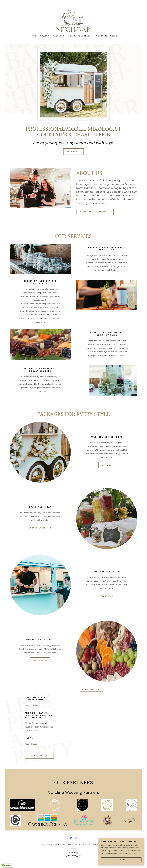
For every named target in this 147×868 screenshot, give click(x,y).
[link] (73, 21)
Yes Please (107, 596)
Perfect (107, 465)
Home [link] (33, 36)
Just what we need (40, 528)
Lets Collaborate (39, 755)
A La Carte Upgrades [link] (80, 36)
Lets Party (73, 151)
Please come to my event (95, 212)
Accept (121, 860)
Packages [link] (59, 36)
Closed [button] (34, 744)
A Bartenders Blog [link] (107, 36)
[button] (38, 744)
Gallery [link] (45, 36)
